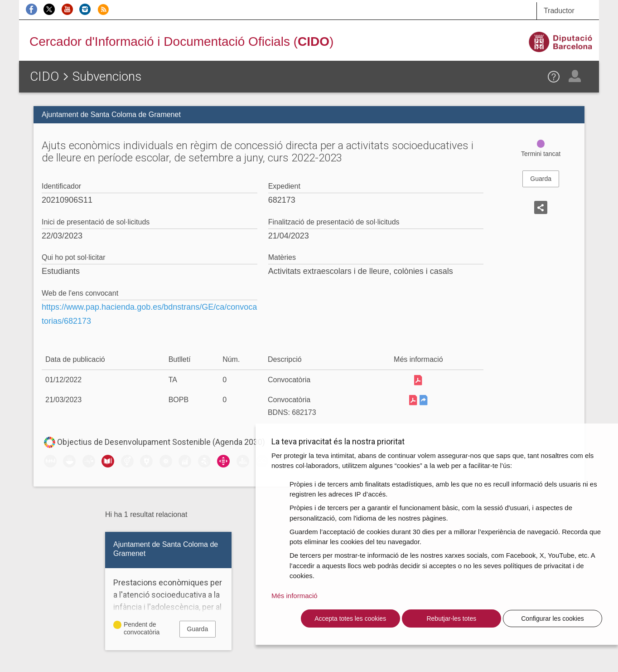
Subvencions (107, 76)
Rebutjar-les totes (451, 618)
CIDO (44, 76)
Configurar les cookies (553, 618)
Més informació (295, 596)
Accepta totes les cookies (350, 618)
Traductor (559, 11)
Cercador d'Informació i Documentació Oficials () (181, 41)
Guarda (541, 179)
